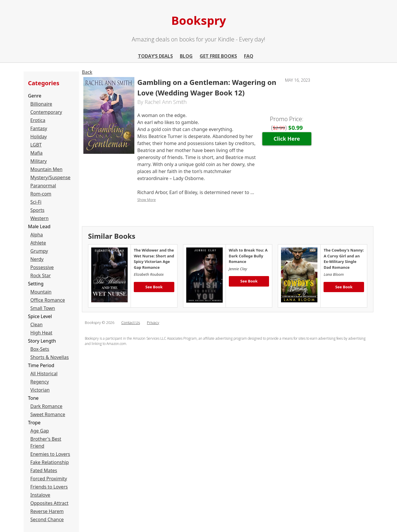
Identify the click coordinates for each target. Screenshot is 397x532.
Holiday (39, 137)
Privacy (153, 322)
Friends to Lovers (49, 487)
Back (87, 72)
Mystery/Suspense (50, 177)
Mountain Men (46, 169)
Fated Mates (44, 470)
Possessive (42, 267)
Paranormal (43, 186)
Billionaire (41, 104)
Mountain (41, 292)
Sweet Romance (48, 414)
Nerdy (37, 259)
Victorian (40, 390)
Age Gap (40, 431)
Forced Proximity (49, 479)
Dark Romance (46, 406)
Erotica (38, 120)
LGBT (36, 145)
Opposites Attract (49, 503)
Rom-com (41, 194)
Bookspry (199, 20)
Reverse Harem (47, 511)
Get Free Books (218, 56)
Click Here (287, 139)
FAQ (249, 56)
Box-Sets (40, 349)
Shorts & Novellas (50, 357)
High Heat (41, 333)
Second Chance (47, 519)
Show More (146, 200)
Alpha (37, 235)
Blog (186, 56)
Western (39, 218)
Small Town (43, 308)
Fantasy (39, 128)
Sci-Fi (36, 202)
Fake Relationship (50, 462)
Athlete (38, 243)
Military (38, 161)
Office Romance (48, 300)
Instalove (40, 495)
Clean (36, 325)
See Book (154, 287)
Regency (40, 382)
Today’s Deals (155, 56)
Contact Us (131, 322)
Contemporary (46, 112)
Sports (37, 210)
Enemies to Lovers (50, 454)
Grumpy (39, 251)
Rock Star (41, 275)
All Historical (44, 374)
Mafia (36, 153)
